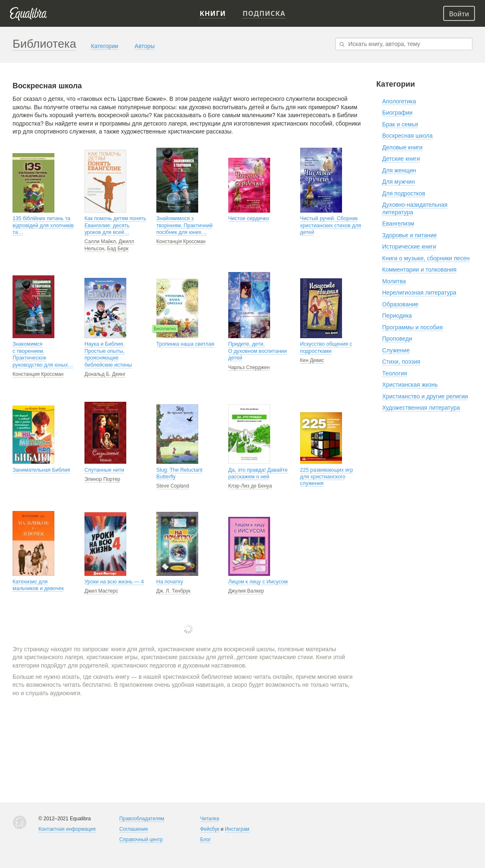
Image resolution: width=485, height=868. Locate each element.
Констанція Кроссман (181, 241)
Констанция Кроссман (38, 374)
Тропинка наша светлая (185, 344)
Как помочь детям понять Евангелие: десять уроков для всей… (115, 225)
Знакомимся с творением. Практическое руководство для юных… (43, 354)
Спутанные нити (104, 470)
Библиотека (44, 44)
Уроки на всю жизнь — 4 (114, 582)
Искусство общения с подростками (326, 347)
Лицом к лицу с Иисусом (258, 582)
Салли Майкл (100, 241)
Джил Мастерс (101, 591)
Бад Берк (118, 249)
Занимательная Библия (41, 470)
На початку (170, 582)
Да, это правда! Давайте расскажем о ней (258, 473)
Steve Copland (173, 486)
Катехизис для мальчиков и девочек (38, 585)
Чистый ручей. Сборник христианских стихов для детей (331, 225)
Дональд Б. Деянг (105, 374)
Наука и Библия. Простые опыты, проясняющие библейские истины (108, 354)
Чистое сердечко (249, 218)
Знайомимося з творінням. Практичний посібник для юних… (185, 225)
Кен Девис (312, 360)
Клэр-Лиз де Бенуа (250, 486)
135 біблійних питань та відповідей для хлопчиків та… (43, 225)
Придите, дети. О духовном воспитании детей (258, 351)
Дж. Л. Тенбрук (174, 591)
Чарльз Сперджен (249, 367)
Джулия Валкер (246, 591)
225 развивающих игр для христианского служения (327, 477)
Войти (459, 14)
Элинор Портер (102, 479)
